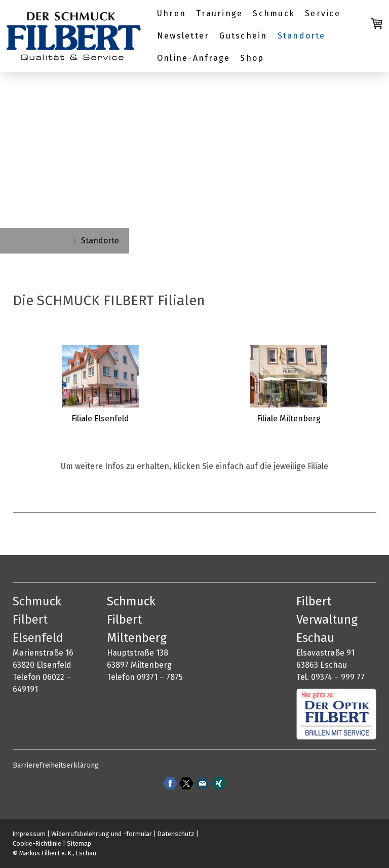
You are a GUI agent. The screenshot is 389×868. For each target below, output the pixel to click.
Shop (252, 58)
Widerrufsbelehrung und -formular (102, 834)
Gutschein (243, 36)
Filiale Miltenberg (289, 419)
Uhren (171, 13)
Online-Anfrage (193, 58)
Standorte (302, 36)
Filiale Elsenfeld (100, 419)
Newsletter (183, 36)
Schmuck (274, 13)
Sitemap (79, 843)
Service (323, 13)
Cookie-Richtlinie (37, 843)
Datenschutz (176, 834)
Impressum (29, 834)
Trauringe (219, 13)
